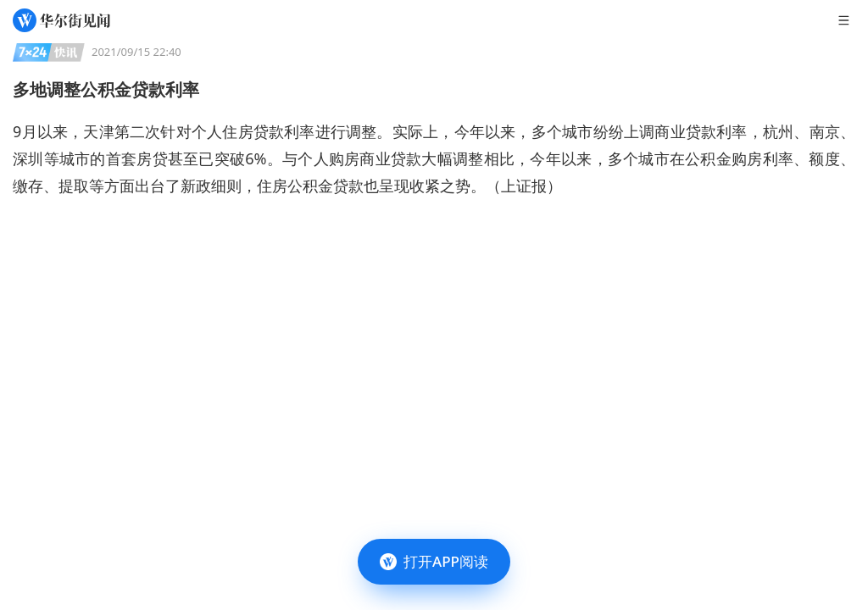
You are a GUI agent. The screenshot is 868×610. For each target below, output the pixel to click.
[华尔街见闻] (61, 20)
